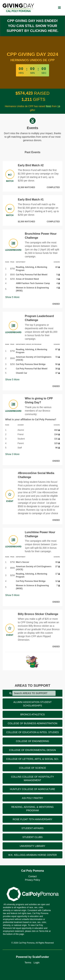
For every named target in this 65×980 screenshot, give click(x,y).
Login (37, 963)
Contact (32, 876)
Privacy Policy (32, 880)
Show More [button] (12, 297)
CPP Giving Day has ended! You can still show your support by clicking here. (32, 26)
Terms (28, 963)
